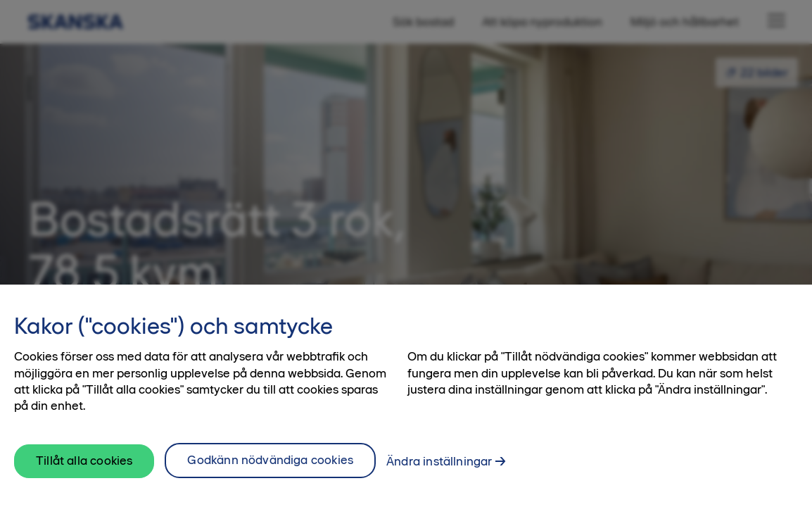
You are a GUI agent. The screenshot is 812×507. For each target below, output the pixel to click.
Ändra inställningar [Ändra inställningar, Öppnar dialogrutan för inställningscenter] (439, 472)
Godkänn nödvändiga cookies (270, 470)
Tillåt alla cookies (84, 471)
